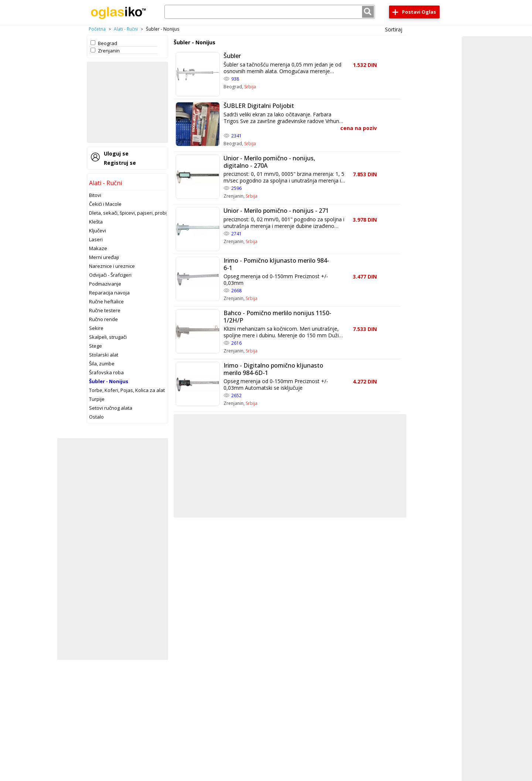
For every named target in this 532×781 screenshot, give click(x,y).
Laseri (96, 239)
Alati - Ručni (126, 29)
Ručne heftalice (106, 301)
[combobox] (270, 12)
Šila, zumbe (102, 364)
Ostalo (96, 417)
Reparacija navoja (109, 293)
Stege (96, 346)
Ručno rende (103, 319)
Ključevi (98, 231)
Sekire (96, 328)
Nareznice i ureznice (112, 266)
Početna (97, 29)
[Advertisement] (127, 102)
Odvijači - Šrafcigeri (110, 275)
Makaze (98, 248)
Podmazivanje (105, 284)
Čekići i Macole (105, 204)
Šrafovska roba (106, 372)
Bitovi (95, 195)
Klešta (96, 222)
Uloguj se (116, 154)
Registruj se (120, 163)
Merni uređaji (104, 257)
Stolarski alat (104, 355)
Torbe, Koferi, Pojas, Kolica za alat (127, 390)
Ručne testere (105, 310)
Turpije (97, 399)
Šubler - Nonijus (109, 381)
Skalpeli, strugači (108, 337)
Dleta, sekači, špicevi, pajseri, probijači (132, 213)
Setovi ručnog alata (111, 408)
